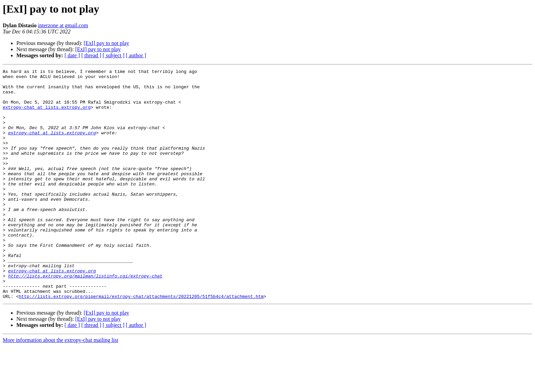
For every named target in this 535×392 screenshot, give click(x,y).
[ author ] (136, 55)
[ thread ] (91, 55)
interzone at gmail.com (63, 25)
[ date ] (72, 55)
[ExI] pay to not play (106, 43)
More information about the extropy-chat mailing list (61, 386)
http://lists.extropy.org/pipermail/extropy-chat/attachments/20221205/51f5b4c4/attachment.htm (141, 342)
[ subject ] (114, 55)
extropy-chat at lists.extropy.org (47, 115)
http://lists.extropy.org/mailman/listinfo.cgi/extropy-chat (85, 318)
